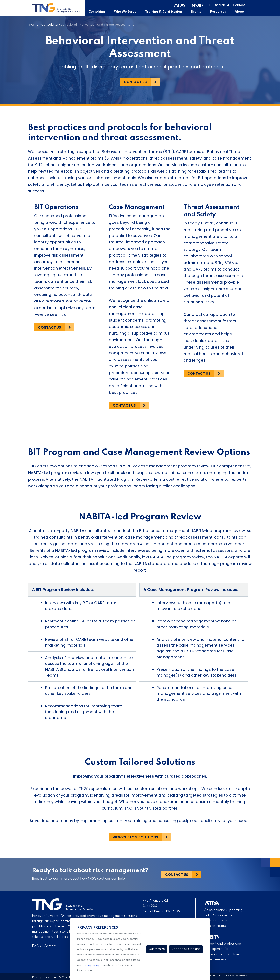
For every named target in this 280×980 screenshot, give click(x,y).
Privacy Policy (41, 977)
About (240, 12)
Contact (239, 5)
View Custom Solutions (135, 837)
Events (197, 12)
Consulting (100, 12)
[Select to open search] (222, 5)
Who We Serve (127, 12)
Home (34, 24)
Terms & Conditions (63, 977)
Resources (219, 12)
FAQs (36, 946)
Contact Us (135, 82)
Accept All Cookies (186, 949)
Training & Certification (165, 12)
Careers (50, 946)
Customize (157, 949)
